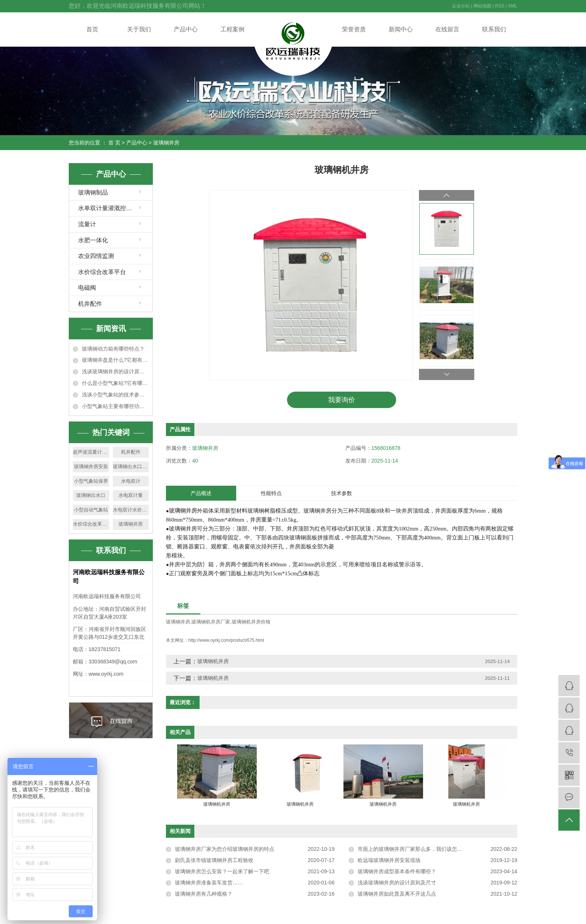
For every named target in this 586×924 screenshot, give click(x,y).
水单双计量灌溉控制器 (108, 208)
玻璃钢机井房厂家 (211, 622)
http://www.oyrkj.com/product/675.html (226, 640)
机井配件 (90, 304)
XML (513, 6)
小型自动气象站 (91, 510)
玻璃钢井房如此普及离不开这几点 (397, 894)
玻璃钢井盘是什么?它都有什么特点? (115, 360)
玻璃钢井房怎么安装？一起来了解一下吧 (222, 871)
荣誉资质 (354, 29)
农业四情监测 (96, 256)
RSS (500, 6)
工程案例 (232, 29)
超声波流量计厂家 (91, 452)
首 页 (114, 143)
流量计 (87, 224)
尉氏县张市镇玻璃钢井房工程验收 (214, 860)
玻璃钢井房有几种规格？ (204, 894)
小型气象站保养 (91, 481)
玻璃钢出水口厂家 (131, 466)
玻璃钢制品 (93, 192)
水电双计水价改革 (131, 510)
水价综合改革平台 (102, 272)
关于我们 (139, 29)
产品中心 (186, 29)
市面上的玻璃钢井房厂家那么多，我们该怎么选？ (415, 849)
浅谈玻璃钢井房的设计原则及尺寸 (115, 371)
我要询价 (342, 400)
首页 (92, 29)
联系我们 (494, 29)
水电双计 (131, 481)
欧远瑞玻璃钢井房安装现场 (389, 860)
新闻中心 (401, 29)
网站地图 (482, 6)
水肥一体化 (93, 240)
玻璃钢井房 (166, 143)
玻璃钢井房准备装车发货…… (209, 883)
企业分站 (461, 6)
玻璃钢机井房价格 (251, 622)
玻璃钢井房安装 (91, 466)
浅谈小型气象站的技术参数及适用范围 (115, 395)
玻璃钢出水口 (91, 495)
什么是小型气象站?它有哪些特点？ (115, 383)
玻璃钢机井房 (213, 661)
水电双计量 (131, 495)
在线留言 (447, 29)
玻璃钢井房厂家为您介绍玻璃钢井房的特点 (225, 849)
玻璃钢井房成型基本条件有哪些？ (397, 871)
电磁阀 (87, 288)
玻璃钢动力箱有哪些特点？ (113, 349)
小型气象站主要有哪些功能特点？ (115, 406)
